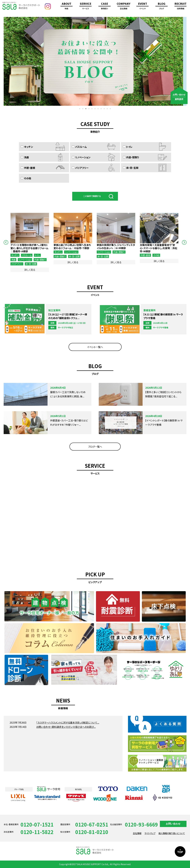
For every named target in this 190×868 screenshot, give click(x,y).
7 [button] (98, 109)
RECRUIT (180, 6)
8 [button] (101, 109)
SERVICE (85, 6)
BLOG (161, 6)
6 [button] (95, 109)
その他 (26, 178)
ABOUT (67, 6)
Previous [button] (6, 242)
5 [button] (92, 109)
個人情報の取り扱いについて (172, 833)
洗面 (25, 157)
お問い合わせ (173, 824)
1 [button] (80, 109)
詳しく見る (31, 270)
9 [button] (104, 109)
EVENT (142, 6)
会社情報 (137, 833)
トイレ (128, 147)
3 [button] (86, 109)
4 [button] (89, 109)
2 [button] (83, 109)
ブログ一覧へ (95, 447)
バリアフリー (80, 168)
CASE (104, 6)
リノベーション (81, 157)
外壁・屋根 (28, 168)
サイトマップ (150, 833)
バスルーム (79, 147)
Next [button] (184, 242)
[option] (95, 61)
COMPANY (124, 6)
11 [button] (110, 109)
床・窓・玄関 (131, 168)
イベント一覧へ (95, 347)
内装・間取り (131, 157)
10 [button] (107, 109)
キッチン (27, 147)
